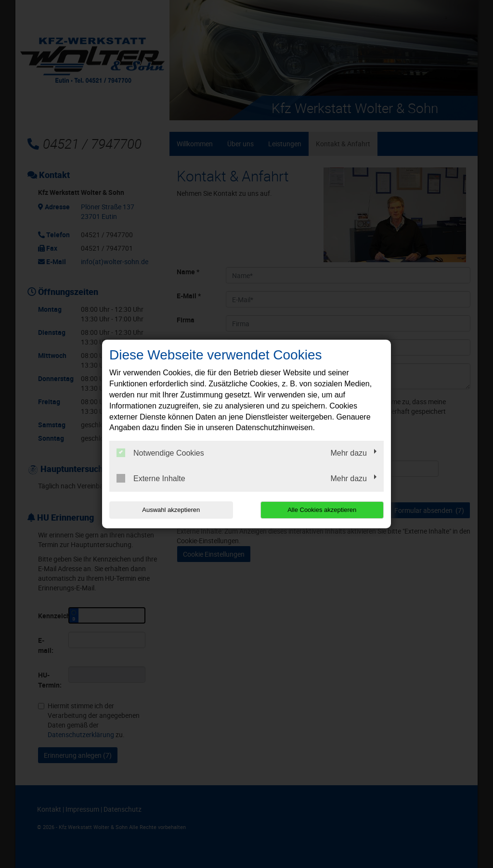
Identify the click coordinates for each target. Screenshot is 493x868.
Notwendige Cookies (160, 453)
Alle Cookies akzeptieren (322, 510)
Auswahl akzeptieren (171, 510)
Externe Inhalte (151, 478)
